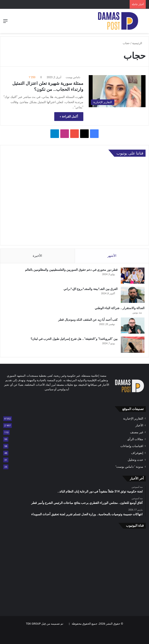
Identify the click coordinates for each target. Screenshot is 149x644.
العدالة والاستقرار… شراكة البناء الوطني (120, 308)
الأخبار (139, 425)
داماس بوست (73, 77)
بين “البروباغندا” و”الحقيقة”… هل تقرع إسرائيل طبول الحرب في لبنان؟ (74, 339)
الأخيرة (37, 256)
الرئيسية (139, 43)
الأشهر (112, 256)
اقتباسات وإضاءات (132, 446)
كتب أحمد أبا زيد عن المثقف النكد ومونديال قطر (88, 320)
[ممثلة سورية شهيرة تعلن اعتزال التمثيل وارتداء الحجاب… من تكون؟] (117, 91)
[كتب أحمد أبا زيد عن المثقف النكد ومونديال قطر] (133, 326)
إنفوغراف (137, 453)
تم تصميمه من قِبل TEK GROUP (45, 624)
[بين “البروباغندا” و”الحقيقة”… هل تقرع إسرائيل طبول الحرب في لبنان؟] (133, 345)
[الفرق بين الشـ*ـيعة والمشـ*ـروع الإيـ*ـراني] (133, 295)
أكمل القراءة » (69, 116)
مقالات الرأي (135, 439)
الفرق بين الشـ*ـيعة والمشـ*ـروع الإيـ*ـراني (91, 289)
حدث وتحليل (135, 460)
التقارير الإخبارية (133, 418)
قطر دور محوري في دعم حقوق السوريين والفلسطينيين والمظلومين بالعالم (71, 270)
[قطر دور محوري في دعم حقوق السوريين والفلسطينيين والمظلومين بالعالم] (133, 276)
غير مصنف (137, 432)
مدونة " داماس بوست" (129, 467)
